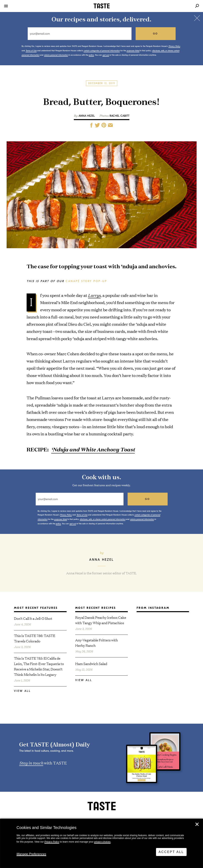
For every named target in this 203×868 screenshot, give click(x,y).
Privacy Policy (52, 842)
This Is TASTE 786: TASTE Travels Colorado (35, 638)
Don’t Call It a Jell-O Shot (33, 618)
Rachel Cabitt (119, 116)
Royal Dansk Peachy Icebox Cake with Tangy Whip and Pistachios (101, 620)
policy (91, 55)
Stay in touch (31, 763)
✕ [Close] (197, 824)
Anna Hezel (87, 116)
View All (22, 691)
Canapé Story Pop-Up (86, 281)
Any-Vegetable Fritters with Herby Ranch (96, 643)
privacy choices (102, 842)
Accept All (171, 852)
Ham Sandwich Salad (91, 664)
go (155, 34)
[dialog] (101, 843)
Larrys (94, 295)
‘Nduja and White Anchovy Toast (93, 449)
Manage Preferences (31, 854)
